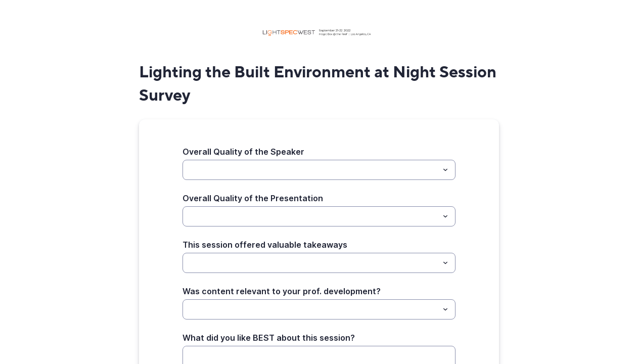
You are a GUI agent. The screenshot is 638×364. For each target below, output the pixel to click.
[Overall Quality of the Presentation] (311, 216)
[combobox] (319, 170)
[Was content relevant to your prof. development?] (311, 309)
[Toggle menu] (445, 170)
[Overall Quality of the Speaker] (311, 170)
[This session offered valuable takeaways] (311, 263)
